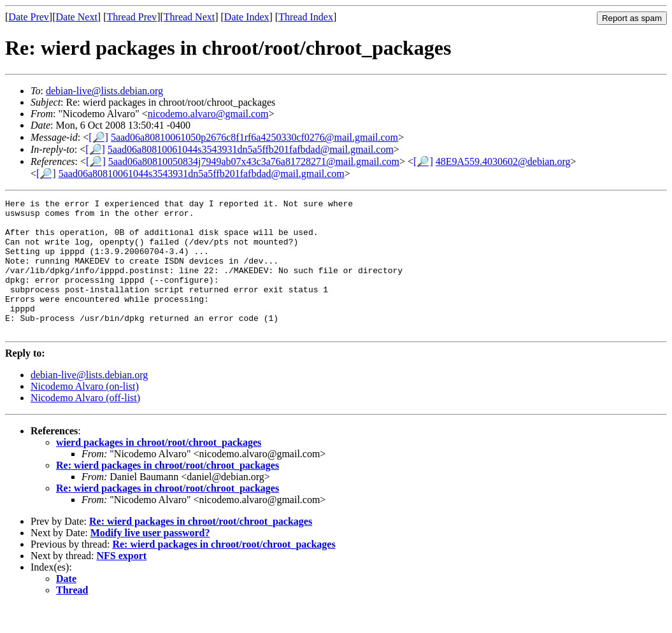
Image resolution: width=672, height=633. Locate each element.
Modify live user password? (150, 559)
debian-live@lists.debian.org (104, 91)
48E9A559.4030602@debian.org (503, 161)
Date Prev (29, 17)
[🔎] (98, 137)
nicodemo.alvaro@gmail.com (208, 114)
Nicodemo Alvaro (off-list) (85, 424)
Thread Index (306, 17)
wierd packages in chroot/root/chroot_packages (159, 469)
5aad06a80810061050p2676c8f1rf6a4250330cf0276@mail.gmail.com (254, 137)
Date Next (77, 17)
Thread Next (189, 17)
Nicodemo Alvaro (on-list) (85, 413)
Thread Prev (132, 17)
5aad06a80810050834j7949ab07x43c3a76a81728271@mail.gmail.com (254, 161)
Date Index (247, 17)
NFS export (122, 582)
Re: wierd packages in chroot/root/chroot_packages (168, 492)
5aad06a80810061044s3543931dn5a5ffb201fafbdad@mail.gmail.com (251, 149)
